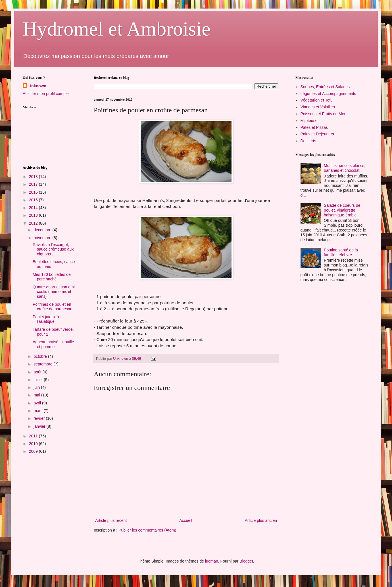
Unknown (37, 86)
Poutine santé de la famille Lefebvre (341, 252)
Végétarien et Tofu (317, 100)
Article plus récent (111, 520)
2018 (34, 177)
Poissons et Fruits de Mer (323, 114)
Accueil (186, 520)
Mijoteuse (309, 121)
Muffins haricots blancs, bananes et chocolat (345, 168)
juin (37, 387)
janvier (40, 426)
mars (38, 411)
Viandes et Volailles (318, 107)
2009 (34, 451)
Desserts (308, 141)
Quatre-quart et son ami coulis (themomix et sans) (54, 292)
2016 (34, 192)
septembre (43, 364)
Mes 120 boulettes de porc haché (52, 277)
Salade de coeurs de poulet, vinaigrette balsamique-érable (342, 210)
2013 (34, 215)
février (40, 418)
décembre (43, 230)
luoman (212, 561)
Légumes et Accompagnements (328, 94)
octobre (41, 356)
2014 (34, 208)
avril (38, 403)
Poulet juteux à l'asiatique (46, 319)
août (38, 372)
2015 (34, 200)
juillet (39, 380)
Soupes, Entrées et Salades (325, 87)
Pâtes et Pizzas (314, 127)
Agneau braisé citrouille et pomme (53, 344)
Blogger (246, 561)
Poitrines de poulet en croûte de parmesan (53, 307)
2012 (34, 223)
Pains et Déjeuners (317, 134)
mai (37, 395)
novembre (43, 238)
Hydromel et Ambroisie (117, 29)
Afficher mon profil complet (46, 94)
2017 (34, 184)
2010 (34, 444)
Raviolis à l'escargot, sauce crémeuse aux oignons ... (53, 249)
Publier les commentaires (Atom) (147, 530)
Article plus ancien (261, 520)
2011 (34, 436)
